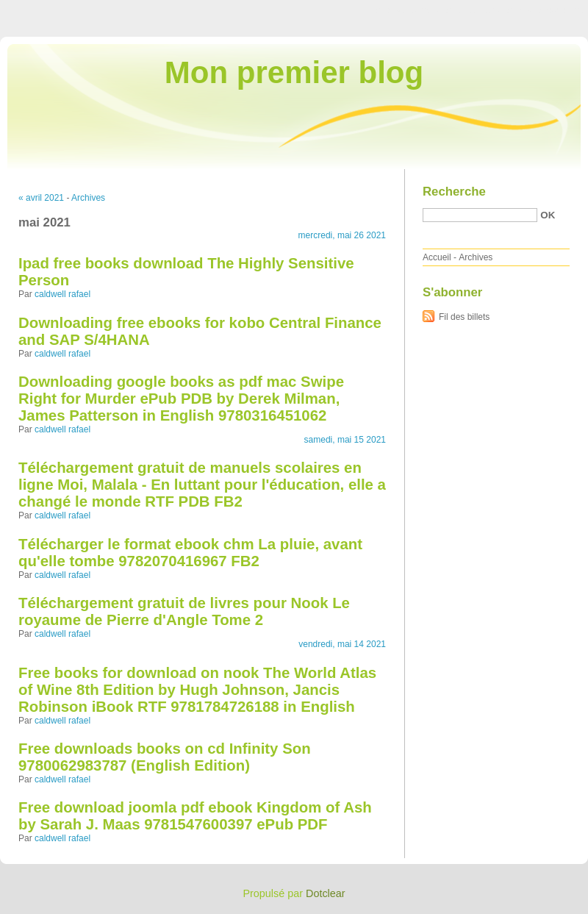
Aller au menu (473, 10)
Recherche (454, 192)
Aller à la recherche (545, 10)
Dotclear (326, 893)
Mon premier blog (294, 72)
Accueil (437, 257)
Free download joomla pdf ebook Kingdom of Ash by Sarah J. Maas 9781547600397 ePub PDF (195, 816)
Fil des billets (464, 317)
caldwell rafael (62, 294)
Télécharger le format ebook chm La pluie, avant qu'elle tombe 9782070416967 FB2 (190, 553)
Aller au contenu (408, 10)
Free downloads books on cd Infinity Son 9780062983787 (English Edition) (165, 757)
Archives (88, 198)
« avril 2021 (41, 198)
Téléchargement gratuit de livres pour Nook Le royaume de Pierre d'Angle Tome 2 (184, 611)
